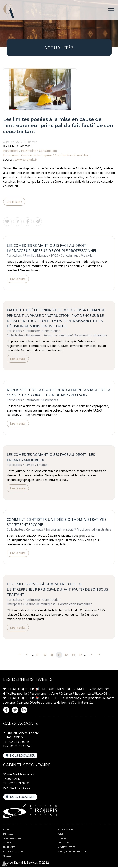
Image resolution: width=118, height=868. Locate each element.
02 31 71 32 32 (20, 784)
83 (52, 656)
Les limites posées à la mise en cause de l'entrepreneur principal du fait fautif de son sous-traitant (58, 590)
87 (81, 656)
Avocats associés (65, 831)
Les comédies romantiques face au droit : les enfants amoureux (51, 458)
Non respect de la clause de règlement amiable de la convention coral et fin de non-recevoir (59, 393)
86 (73, 656)
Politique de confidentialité (72, 853)
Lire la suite (14, 202)
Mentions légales (66, 848)
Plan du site (9, 848)
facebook (6, 711)
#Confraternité (81, 703)
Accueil (7, 831)
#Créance (65, 694)
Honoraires (63, 844)
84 (59, 656)
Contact (7, 844)
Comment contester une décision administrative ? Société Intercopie (57, 523)
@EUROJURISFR (23, 690)
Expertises (8, 835)
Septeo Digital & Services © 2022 (26, 864)
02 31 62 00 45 (20, 743)
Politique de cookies (13, 853)
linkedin (24, 711)
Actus (61, 835)
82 (45, 656)
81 (38, 656)
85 (66, 656)
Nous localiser (22, 756)
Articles (7, 857)
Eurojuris (63, 840)
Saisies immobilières (13, 840)
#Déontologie (72, 699)
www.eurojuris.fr (26, 159)
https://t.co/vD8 (97, 694)
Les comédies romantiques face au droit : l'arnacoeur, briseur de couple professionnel (52, 248)
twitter (15, 711)
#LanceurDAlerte (28, 703)
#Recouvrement (39, 694)
